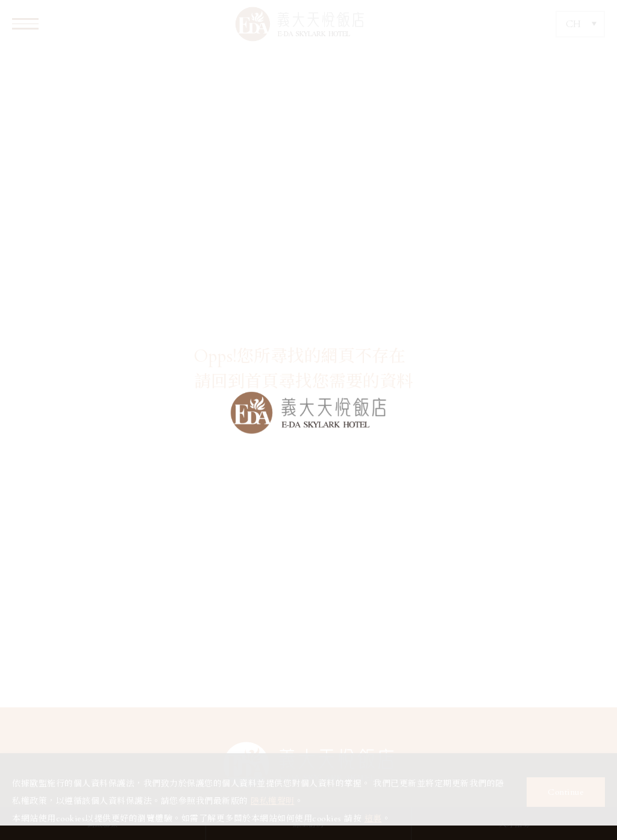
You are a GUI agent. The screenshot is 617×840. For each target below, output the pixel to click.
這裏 (373, 819)
